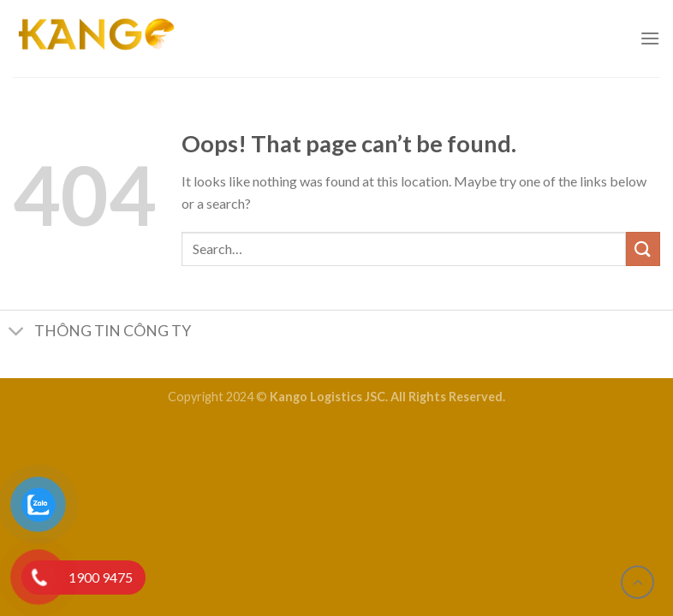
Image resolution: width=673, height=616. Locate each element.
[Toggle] (17, 333)
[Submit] (643, 249)
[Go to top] (637, 582)
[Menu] (650, 38)
